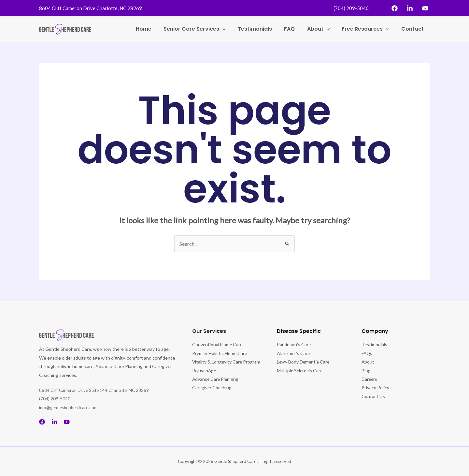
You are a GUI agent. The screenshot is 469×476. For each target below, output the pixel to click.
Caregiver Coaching (212, 396)
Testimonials (263, 29)
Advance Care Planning (216, 387)
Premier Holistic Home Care (220, 353)
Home (155, 29)
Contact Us (373, 396)
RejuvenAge (205, 379)
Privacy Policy (375, 387)
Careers (370, 379)
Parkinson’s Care (294, 344)
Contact (413, 29)
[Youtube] (67, 422)
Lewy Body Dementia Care (304, 362)
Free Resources (368, 29)
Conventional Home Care (218, 344)
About (323, 29)
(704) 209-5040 (351, 8)
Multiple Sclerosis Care (300, 371)
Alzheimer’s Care (294, 353)
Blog (366, 371)
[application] (232, 29)
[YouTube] (425, 8)
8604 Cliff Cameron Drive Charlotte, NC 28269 (91, 8)
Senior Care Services (204, 29)
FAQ (296, 29)
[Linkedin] (410, 8)
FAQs (367, 353)
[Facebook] (395, 8)
